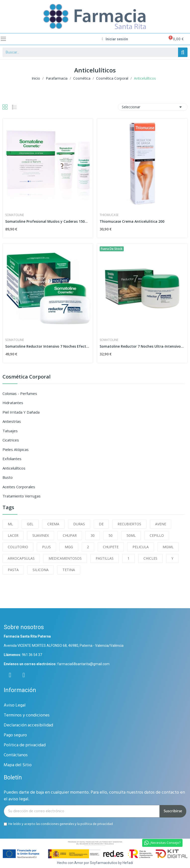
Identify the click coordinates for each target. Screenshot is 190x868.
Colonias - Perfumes (20, 393)
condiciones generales (57, 824)
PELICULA (141, 547)
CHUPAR (70, 535)
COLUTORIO (18, 547)
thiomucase (109, 215)
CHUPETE (111, 547)
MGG (69, 547)
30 (93, 535)
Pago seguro (15, 735)
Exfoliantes (12, 459)
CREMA (53, 524)
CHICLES (150, 558)
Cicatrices (11, 440)
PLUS (46, 547)
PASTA (13, 570)
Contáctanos (16, 755)
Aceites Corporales (19, 487)
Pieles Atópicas (16, 449)
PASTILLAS (105, 558)
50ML (131, 535)
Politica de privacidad (25, 745)
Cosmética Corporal (27, 377)
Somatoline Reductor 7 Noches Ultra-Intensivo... (142, 346)
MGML (168, 547)
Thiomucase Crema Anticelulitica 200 (132, 221)
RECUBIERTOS (129, 524)
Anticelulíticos (14, 468)
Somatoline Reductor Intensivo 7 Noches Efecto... (48, 346)
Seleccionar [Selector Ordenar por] (153, 107)
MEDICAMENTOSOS (65, 558)
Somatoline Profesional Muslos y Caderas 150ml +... (48, 221)
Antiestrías (12, 421)
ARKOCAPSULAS (21, 558)
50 (111, 535)
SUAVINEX (41, 535)
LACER (13, 535)
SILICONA (41, 570)
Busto (8, 477)
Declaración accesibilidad (28, 725)
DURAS (79, 524)
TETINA (69, 570)
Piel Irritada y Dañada (21, 412)
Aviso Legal (15, 705)
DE (101, 524)
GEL (30, 524)
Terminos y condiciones (27, 715)
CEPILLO (157, 535)
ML (10, 524)
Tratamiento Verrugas (22, 496)
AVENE (161, 524)
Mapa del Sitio (18, 765)
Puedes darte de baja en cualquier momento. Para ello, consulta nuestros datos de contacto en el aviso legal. (94, 796)
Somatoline (15, 215)
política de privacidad (97, 824)
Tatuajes (10, 431)
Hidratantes (13, 403)
